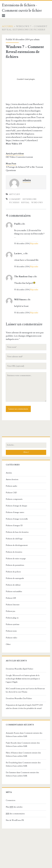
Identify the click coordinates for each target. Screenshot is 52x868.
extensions (30, 199)
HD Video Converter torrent (19, 157)
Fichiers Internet (13, 605)
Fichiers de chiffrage (14, 539)
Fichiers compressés (14, 499)
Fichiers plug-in (12, 618)
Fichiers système (13, 624)
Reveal (25, 203)
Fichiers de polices (13, 572)
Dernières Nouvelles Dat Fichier (19, 698)
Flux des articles (14, 807)
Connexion (11, 800)
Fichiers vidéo (12, 638)
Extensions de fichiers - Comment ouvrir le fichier (22, 8)
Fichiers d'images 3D (14, 526)
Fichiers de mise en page (16, 559)
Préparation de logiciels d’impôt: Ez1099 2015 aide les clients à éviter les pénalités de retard (24, 707)
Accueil (8, 26)
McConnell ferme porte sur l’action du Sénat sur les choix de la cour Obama (25, 690)
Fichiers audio (12, 486)
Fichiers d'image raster (15, 512)
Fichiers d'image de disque (17, 506)
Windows (37, 203)
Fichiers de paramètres (15, 565)
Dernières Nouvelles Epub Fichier (19, 669)
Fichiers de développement (17, 545)
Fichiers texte (11, 631)
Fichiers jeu (10, 611)
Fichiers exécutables (14, 592)
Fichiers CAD (11, 493)
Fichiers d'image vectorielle (17, 519)
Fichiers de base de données (17, 532)
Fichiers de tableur (13, 585)
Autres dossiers (12, 479)
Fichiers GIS (11, 598)
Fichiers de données (14, 552)
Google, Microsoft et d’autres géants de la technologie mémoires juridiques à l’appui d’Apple (23, 679)
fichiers (14, 203)
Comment (15, 199)
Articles (14, 194)
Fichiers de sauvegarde (15, 578)
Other (8, 644)
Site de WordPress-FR (15, 820)
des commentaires (15, 814)
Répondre (34, 244)
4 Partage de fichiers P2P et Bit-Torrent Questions (24, 169)
